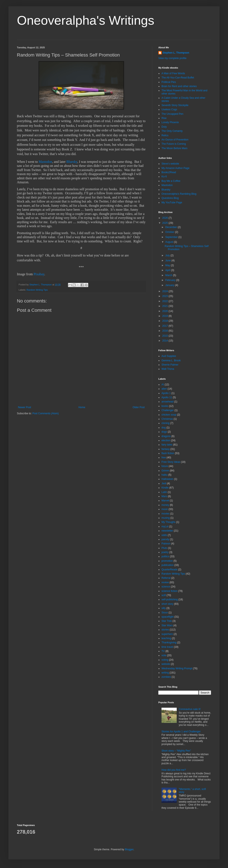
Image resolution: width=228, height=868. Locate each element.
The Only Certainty (172, 131)
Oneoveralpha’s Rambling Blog (179, 194)
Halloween (167, 479)
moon (165, 509)
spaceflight (168, 617)
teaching (166, 638)
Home (82, 407)
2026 (166, 218)
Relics (165, 135)
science (166, 587)
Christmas (167, 419)
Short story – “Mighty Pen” (176, 751)
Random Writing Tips (37, 290)
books (165, 406)
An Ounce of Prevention (175, 140)
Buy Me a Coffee (171, 181)
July (168, 255)
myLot (165, 526)
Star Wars (167, 625)
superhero (167, 634)
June (168, 261)
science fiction (169, 591)
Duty (164, 127)
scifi (164, 595)
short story (167, 604)
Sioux (165, 613)
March (169, 275)
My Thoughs (168, 522)
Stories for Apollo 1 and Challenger (181, 732)
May (168, 265)
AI (163, 385)
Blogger (129, 849)
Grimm (165, 471)
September (172, 237)
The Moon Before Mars (174, 148)
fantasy (166, 449)
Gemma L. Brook (171, 360)
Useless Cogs (169, 109)
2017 (166, 326)
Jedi (164, 483)
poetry (165, 552)
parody (165, 539)
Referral (166, 578)
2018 (166, 321)
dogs (164, 432)
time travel (167, 647)
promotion (167, 561)
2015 (166, 336)
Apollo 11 (167, 397)
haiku (165, 475)
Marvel (165, 501)
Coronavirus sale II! (190, 709)
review (165, 582)
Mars (164, 496)
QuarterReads (169, 570)
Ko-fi (164, 177)
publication (168, 565)
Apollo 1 (166, 393)
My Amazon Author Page (175, 168)
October (170, 232)
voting (165, 660)
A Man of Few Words (173, 73)
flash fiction (168, 453)
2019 (166, 316)
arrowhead (168, 402)
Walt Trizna (168, 369)
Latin (164, 492)
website (166, 664)
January (170, 285)
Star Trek (167, 621)
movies (166, 514)
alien (164, 389)
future (165, 466)
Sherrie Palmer (170, 365)
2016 (166, 331)
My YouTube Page (172, 202)
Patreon (166, 544)
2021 (166, 306)
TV (163, 651)
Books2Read (169, 172)
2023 (166, 296)
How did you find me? (174, 770)
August (170, 242)
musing (166, 518)
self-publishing (170, 599)
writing (165, 673)
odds (164, 535)
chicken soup (169, 415)
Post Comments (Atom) (45, 413)
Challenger (168, 410)
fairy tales (167, 445)
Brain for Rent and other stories (179, 86)
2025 (166, 223)
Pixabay (39, 274)
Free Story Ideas (171, 462)
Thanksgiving (169, 643)
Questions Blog (170, 198)
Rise (164, 118)
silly (164, 608)
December (172, 227)
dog (164, 428)
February (171, 280)
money (165, 505)
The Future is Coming (174, 144)
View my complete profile (172, 58)
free (164, 458)
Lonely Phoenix (170, 122)
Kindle (165, 488)
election (166, 440)
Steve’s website (170, 164)
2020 (166, 311)
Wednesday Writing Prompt (177, 668)
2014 (166, 341)
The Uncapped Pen (172, 114)
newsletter (167, 531)
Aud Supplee (169, 356)
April (168, 270)
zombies (166, 677)
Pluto (164, 548)
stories (165, 630)
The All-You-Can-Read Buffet (178, 78)
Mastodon (45, 162)
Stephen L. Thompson (176, 53)
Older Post (139, 407)
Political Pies (169, 82)
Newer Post (24, 407)
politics (165, 556)
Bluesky (72, 162)
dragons (166, 436)
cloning (166, 423)
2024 (166, 291)
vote (164, 655)
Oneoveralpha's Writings (86, 20)
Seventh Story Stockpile (175, 105)
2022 (166, 301)
